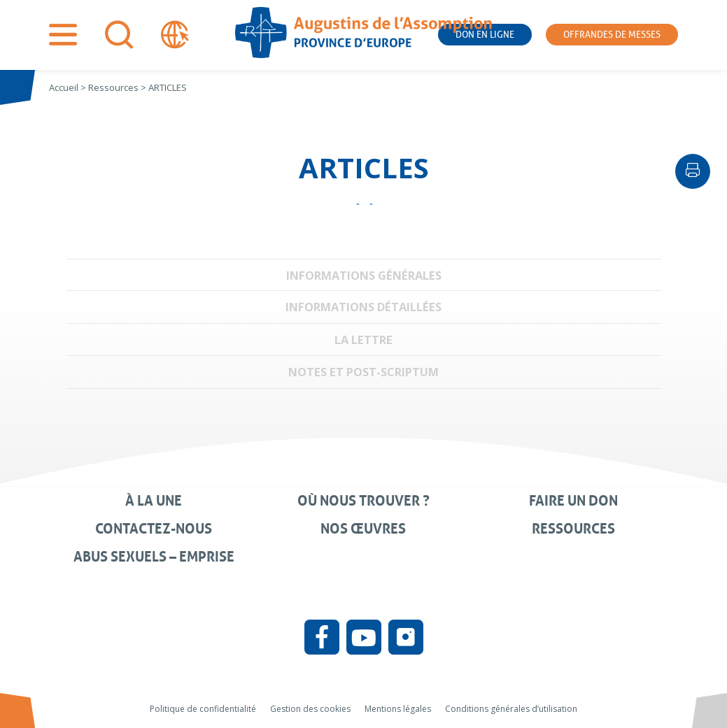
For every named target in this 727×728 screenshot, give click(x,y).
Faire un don (573, 501)
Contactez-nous (154, 529)
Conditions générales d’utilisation (511, 709)
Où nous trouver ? (363, 501)
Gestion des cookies (310, 709)
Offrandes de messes (612, 35)
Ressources (573, 529)
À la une (154, 501)
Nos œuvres (363, 529)
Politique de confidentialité (203, 709)
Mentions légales (398, 709)
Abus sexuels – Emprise (154, 557)
